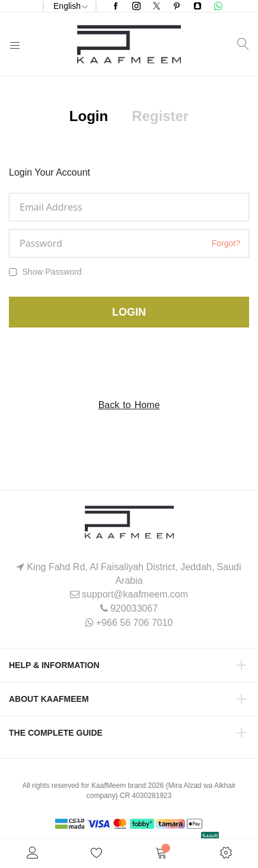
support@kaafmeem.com (135, 594)
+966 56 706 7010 (134, 623)
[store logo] (129, 44)
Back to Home (129, 405)
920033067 (134, 608)
